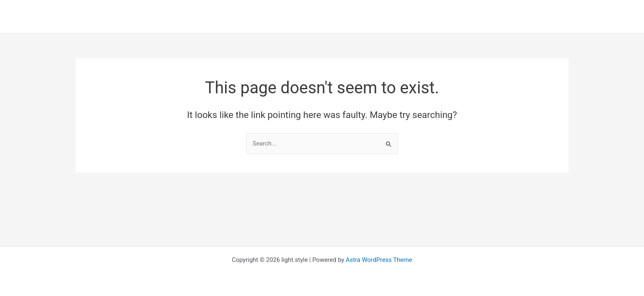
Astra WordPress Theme (379, 260)
